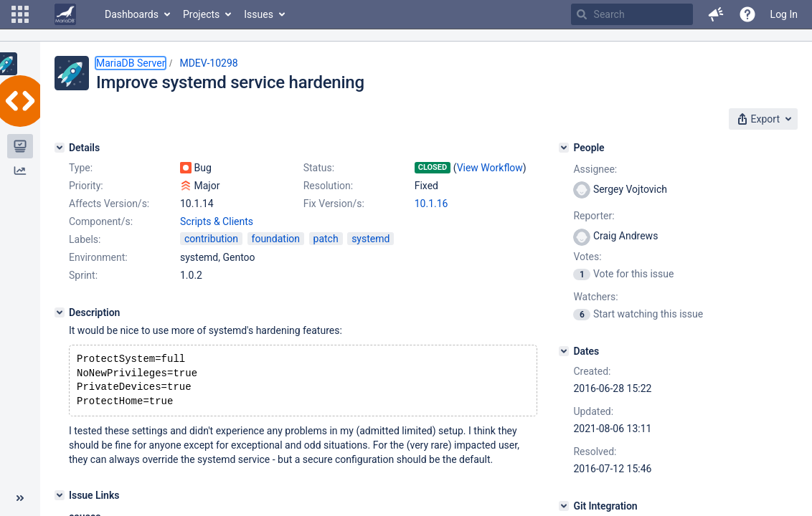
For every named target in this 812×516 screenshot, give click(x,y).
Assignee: (595, 169)
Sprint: (83, 275)
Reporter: (594, 216)
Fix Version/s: (334, 204)
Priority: (86, 186)
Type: (81, 168)
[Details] (60, 148)
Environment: (98, 257)
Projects (201, 14)
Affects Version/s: (109, 204)
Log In (784, 14)
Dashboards (132, 14)
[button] (20, 14)
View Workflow (490, 168)
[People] (564, 148)
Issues (259, 14)
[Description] (60, 312)
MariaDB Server (131, 63)
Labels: (85, 239)
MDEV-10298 (208, 63)
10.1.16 (431, 204)
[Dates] (564, 351)
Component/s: (101, 221)
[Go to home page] (65, 14)
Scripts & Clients (217, 221)
